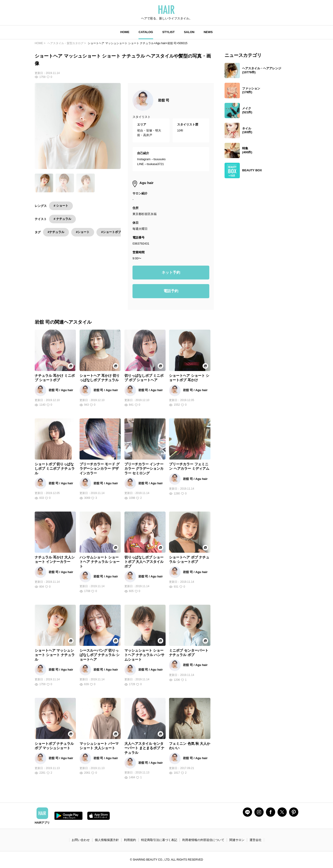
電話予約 (171, 291)
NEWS (208, 32)
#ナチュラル (56, 232)
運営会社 (256, 840)
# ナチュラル (62, 219)
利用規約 (130, 840)
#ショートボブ (111, 232)
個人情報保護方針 (107, 840)
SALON (189, 32)
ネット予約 (171, 272)
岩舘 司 (164, 100)
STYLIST (168, 32)
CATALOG (146, 32)
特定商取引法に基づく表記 (159, 840)
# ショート (61, 206)
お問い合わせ (81, 840)
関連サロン (237, 840)
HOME (125, 32)
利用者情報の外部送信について (203, 840)
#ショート (83, 232)
